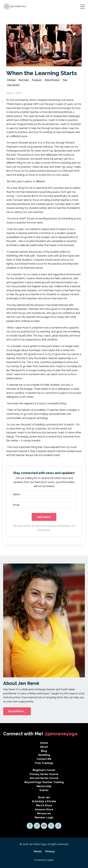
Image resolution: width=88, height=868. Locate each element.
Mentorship (44, 786)
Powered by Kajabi (44, 860)
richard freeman (52, 80)
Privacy (50, 851)
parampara (37, 80)
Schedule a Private (44, 801)
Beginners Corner (44, 770)
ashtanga (11, 80)
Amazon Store (44, 810)
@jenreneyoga (61, 734)
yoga (65, 80)
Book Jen (44, 797)
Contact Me (44, 759)
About (44, 747)
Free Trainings (44, 763)
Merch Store (44, 805)
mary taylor (24, 80)
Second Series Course (44, 778)
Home (44, 743)
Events (44, 790)
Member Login (44, 818)
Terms (38, 851)
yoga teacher (13, 85)
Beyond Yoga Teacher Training (44, 782)
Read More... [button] (17, 711)
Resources (44, 813)
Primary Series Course (44, 774)
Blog (44, 751)
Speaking (44, 755)
